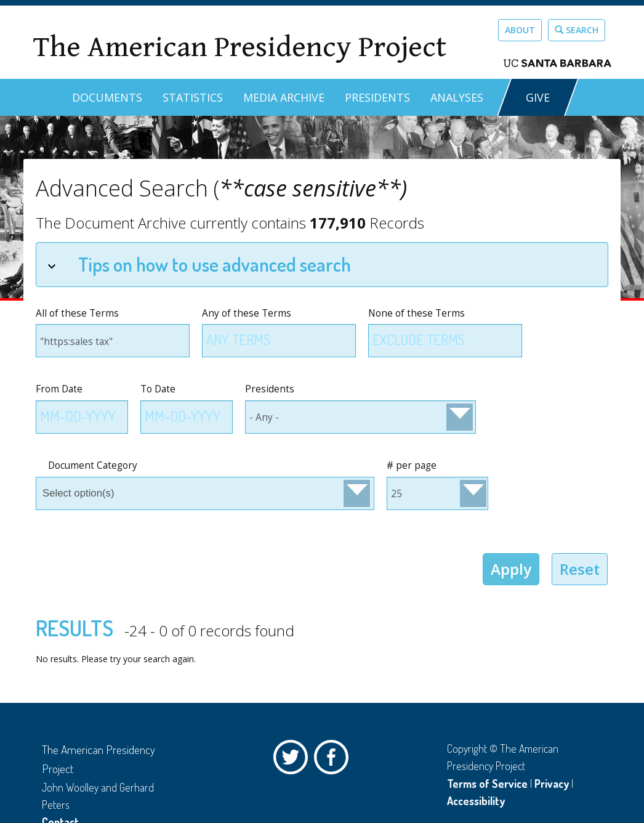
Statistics (193, 97)
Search (577, 30)
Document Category (93, 465)
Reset (580, 569)
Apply (511, 569)
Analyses (457, 97)
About (520, 30)
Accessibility (476, 801)
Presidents (377, 97)
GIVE (538, 97)
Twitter (294, 760)
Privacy (552, 784)
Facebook (334, 760)
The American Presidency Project (239, 47)
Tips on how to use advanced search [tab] (199, 264)
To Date (158, 389)
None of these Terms (417, 313)
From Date (59, 389)
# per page (412, 465)
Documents (107, 97)
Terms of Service (487, 784)
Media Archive (284, 97)
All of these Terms (77, 313)
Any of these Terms (247, 313)
